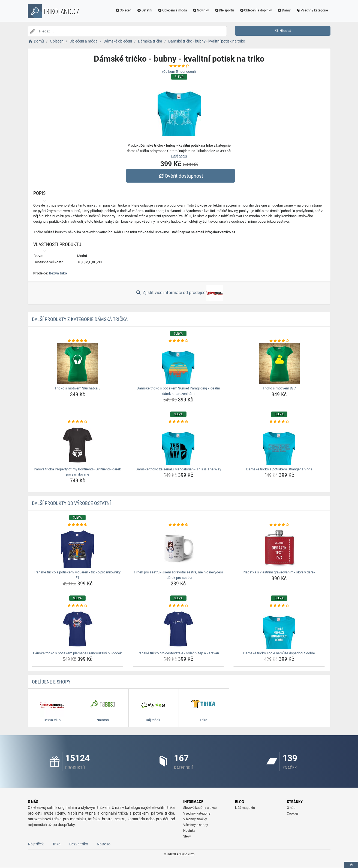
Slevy (187, 836)
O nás (291, 808)
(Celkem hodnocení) (179, 72)
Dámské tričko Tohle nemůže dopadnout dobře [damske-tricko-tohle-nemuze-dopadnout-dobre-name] (279, 653)
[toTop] (351, 865)
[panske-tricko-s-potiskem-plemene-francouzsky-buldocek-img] (78, 629)
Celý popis (179, 156)
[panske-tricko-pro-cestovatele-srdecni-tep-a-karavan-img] (178, 629)
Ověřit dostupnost (180, 176)
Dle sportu (224, 10)
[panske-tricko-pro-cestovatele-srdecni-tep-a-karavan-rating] (178, 606)
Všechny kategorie (312, 10)
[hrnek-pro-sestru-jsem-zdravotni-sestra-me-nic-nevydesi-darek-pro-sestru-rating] (178, 525)
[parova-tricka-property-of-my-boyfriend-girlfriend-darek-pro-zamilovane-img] (78, 445)
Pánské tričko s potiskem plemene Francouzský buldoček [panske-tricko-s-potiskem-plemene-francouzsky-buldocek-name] (77, 653)
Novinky (201, 10)
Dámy (284, 10)
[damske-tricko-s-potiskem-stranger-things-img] (279, 445)
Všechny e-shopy (196, 825)
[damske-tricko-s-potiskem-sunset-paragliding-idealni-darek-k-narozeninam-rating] (178, 341)
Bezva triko (58, 273)
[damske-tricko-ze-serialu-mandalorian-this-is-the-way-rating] (178, 422)
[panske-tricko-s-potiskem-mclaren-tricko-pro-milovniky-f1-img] (78, 548)
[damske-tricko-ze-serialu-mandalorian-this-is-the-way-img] (178, 445)
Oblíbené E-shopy (51, 682)
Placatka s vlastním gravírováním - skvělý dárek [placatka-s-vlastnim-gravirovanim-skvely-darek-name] (279, 572)
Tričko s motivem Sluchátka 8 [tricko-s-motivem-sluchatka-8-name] (77, 388)
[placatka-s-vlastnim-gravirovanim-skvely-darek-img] (279, 548)
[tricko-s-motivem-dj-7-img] (279, 364)
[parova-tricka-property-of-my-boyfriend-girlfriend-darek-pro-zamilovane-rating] (78, 422)
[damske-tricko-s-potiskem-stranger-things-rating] (279, 422)
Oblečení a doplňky (256, 10)
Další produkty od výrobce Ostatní (71, 503)
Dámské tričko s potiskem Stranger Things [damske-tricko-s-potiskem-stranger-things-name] (279, 469)
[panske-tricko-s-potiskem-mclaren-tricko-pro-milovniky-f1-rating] (78, 525)
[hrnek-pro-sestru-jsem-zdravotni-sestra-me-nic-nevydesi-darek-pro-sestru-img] (178, 548)
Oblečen (123, 10)
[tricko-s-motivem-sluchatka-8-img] (78, 364)
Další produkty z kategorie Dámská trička (80, 319)
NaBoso (104, 844)
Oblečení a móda (172, 10)
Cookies (293, 813)
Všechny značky (195, 819)
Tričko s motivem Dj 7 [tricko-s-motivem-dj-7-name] (279, 388)
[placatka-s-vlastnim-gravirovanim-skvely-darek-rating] (279, 525)
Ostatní (145, 10)
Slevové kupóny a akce (200, 808)
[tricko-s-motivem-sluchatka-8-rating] (78, 341)
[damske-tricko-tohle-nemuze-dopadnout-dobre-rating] (279, 606)
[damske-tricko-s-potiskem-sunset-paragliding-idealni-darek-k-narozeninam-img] (178, 364)
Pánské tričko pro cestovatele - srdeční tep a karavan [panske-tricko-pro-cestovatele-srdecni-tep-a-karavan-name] (178, 653)
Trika (56, 844)
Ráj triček (36, 844)
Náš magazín (245, 808)
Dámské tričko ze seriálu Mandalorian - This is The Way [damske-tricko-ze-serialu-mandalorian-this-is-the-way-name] (178, 469)
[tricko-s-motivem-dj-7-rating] (279, 341)
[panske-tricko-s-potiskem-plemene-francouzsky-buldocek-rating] (78, 606)
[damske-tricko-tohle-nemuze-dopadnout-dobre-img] (279, 629)
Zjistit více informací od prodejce (179, 293)
